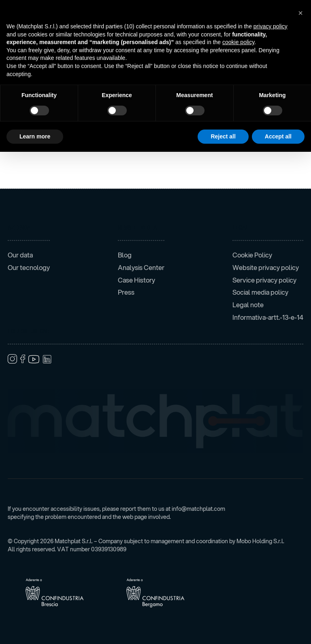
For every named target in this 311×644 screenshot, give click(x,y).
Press (126, 292)
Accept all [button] (278, 136)
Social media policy (260, 292)
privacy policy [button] (271, 26)
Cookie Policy (252, 255)
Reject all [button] (223, 136)
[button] (300, 13)
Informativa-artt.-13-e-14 (268, 317)
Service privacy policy (264, 280)
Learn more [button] (35, 136)
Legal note (248, 305)
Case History (136, 280)
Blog (125, 255)
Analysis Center (141, 268)
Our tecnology (29, 268)
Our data (20, 255)
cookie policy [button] (238, 42)
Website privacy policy (266, 268)
